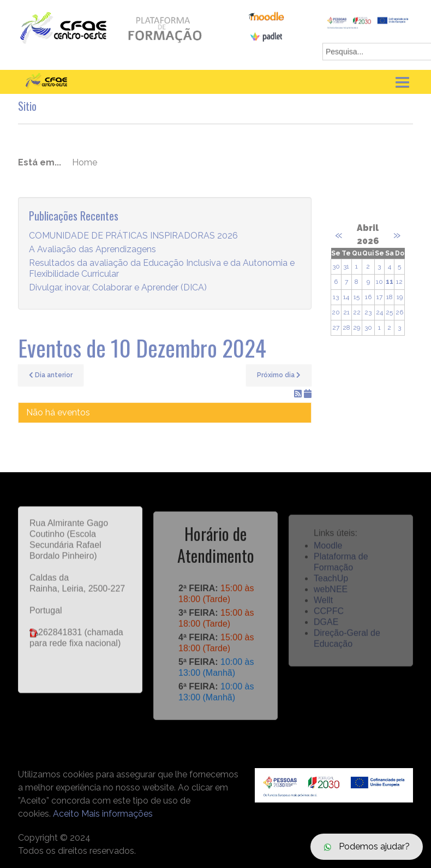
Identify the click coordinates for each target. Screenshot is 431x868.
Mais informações (117, 814)
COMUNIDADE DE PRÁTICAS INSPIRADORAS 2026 (133, 236)
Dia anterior (51, 375)
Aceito (66, 814)
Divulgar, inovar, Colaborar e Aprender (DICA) (118, 288)
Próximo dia (279, 375)
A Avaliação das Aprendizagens (92, 250)
